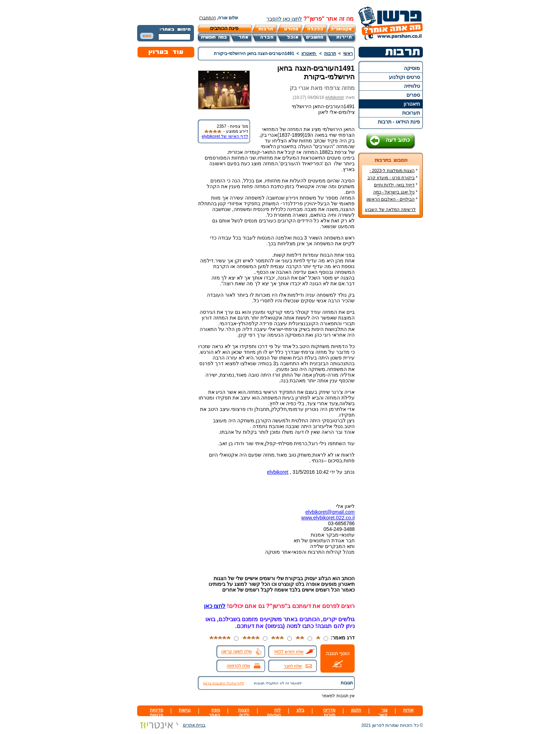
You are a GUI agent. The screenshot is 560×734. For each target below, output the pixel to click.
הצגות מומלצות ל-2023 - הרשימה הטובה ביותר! (393, 173)
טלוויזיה (412, 86)
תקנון (356, 710)
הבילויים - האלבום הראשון (391, 199)
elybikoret (334, 97)
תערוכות (411, 113)
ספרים (413, 95)
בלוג (300, 710)
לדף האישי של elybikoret (225, 136)
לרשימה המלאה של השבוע (390, 210)
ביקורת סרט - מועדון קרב (391, 178)
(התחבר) (207, 18)
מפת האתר (214, 713)
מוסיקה (412, 68)
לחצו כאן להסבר (284, 19)
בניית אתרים (171, 725)
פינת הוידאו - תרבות (399, 122)
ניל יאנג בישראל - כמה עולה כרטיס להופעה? (395, 195)
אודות (408, 710)
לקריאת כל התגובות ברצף (223, 683)
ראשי (348, 54)
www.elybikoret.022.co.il (328, 518)
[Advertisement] (391, 330)
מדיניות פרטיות (157, 713)
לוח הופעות (274, 713)
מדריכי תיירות (329, 713)
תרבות (330, 54)
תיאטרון (412, 104)
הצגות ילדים (244, 713)
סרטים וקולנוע (404, 77)
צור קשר (383, 713)
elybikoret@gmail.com (330, 512)
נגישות (185, 710)
